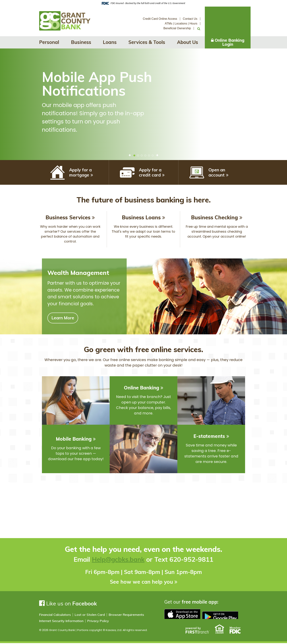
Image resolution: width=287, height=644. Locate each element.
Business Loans (141, 218)
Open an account (217, 173)
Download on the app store (183, 614)
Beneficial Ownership (177, 28)
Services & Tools (147, 42)
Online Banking (141, 388)
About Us (188, 42)
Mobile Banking (74, 439)
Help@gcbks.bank (118, 560)
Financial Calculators (55, 615)
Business (81, 42)
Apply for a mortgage (80, 173)
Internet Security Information (61, 622)
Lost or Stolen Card (90, 615)
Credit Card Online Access (160, 19)
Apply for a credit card (150, 173)
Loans (110, 42)
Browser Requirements (126, 615)
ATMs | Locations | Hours (181, 24)
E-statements (209, 437)
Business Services (68, 218)
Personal (49, 42)
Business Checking (215, 218)
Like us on (68, 604)
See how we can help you (141, 582)
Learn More (63, 319)
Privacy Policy (98, 622)
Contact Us (190, 19)
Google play (222, 614)
